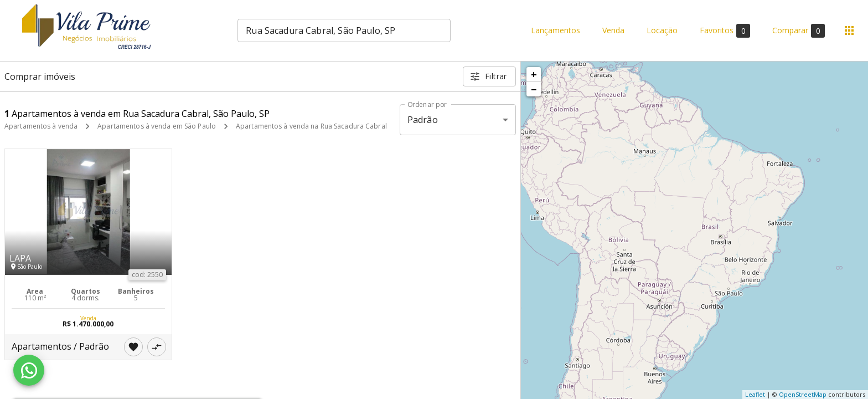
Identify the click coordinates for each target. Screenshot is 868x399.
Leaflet (755, 394)
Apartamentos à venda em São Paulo (157, 126)
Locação (662, 31)
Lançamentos (556, 31)
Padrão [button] (423, 120)
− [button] (534, 89)
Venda (613, 31)
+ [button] (534, 74)
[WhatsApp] (29, 370)
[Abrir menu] (849, 30)
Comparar (799, 31)
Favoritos (725, 31)
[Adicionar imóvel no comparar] (157, 347)
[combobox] (344, 30)
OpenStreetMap (803, 394)
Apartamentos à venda (41, 126)
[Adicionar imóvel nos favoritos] (133, 347)
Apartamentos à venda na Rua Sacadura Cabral (311, 126)
